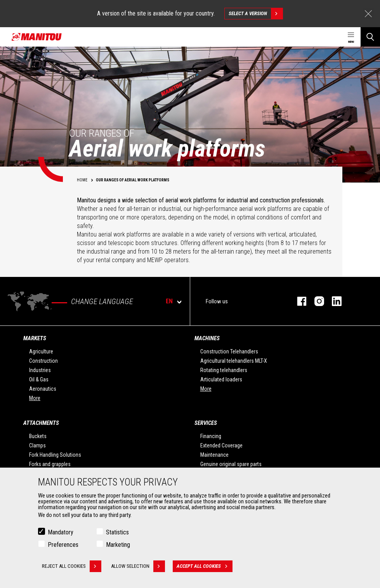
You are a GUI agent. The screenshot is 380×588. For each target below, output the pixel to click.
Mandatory (61, 532)
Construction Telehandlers (229, 351)
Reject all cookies (72, 566)
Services (206, 423)
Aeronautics (43, 389)
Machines (207, 338)
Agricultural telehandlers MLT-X (234, 361)
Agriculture (41, 351)
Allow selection (138, 566)
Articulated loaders (221, 379)
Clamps (37, 445)
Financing (211, 436)
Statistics (117, 532)
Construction (43, 361)
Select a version (256, 14)
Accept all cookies (205, 566)
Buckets (38, 436)
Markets (35, 338)
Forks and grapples (50, 464)
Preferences (63, 545)
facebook (298, 301)
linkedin (333, 301)
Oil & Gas (39, 379)
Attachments (41, 423)
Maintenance (214, 455)
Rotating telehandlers (224, 370)
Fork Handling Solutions (55, 455)
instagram (315, 301)
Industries (40, 370)
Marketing (118, 545)
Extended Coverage (221, 445)
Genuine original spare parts (231, 464)
